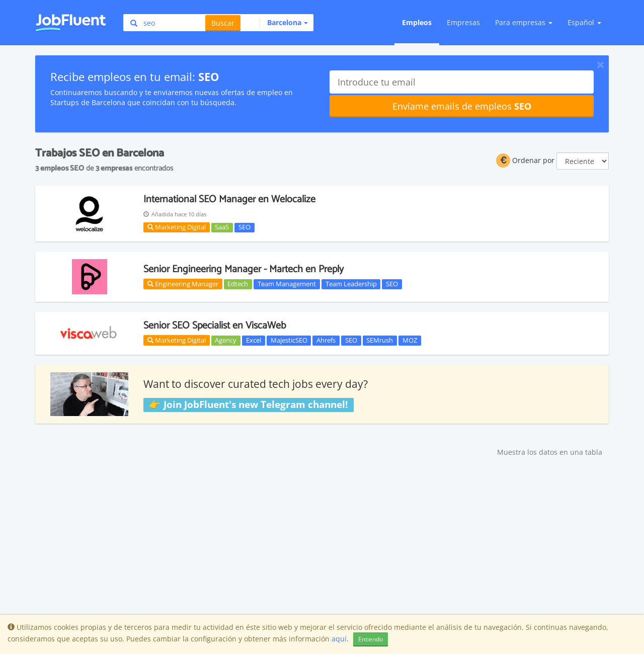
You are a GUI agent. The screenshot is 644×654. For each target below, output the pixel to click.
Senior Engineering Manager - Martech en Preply (244, 269)
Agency (226, 340)
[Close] (600, 64)
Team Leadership (351, 284)
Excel (254, 340)
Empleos (417, 22)
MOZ (410, 340)
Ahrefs (326, 340)
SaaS (222, 227)
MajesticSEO (289, 340)
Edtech (238, 284)
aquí (339, 639)
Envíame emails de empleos (462, 106)
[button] (284, 23)
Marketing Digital (177, 227)
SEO (245, 227)
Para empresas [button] (524, 22)
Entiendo (371, 639)
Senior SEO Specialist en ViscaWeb (215, 326)
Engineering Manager (183, 284)
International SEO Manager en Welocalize (229, 199)
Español (584, 22)
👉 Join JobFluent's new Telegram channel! (248, 404)
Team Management (287, 284)
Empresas (463, 22)
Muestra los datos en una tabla (550, 452)
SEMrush (380, 340)
